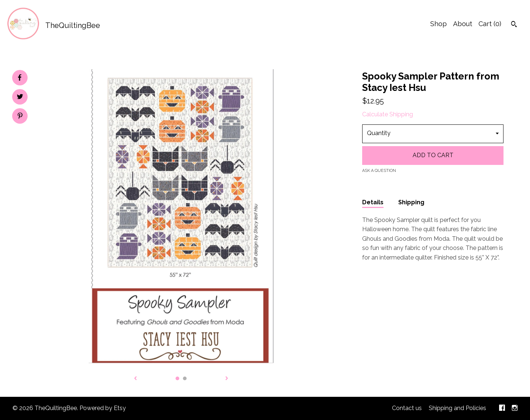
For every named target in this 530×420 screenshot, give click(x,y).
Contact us (407, 408)
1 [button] (177, 378)
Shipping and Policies (457, 408)
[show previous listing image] (135, 379)
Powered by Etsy (103, 408)
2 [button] (185, 378)
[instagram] (515, 408)
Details (373, 202)
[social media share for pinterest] (20, 117)
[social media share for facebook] (20, 78)
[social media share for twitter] (20, 98)
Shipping (411, 202)
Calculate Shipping (388, 114)
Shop (439, 24)
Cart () (490, 24)
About (463, 24)
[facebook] (502, 408)
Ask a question (379, 171)
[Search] (514, 25)
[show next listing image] (227, 379)
